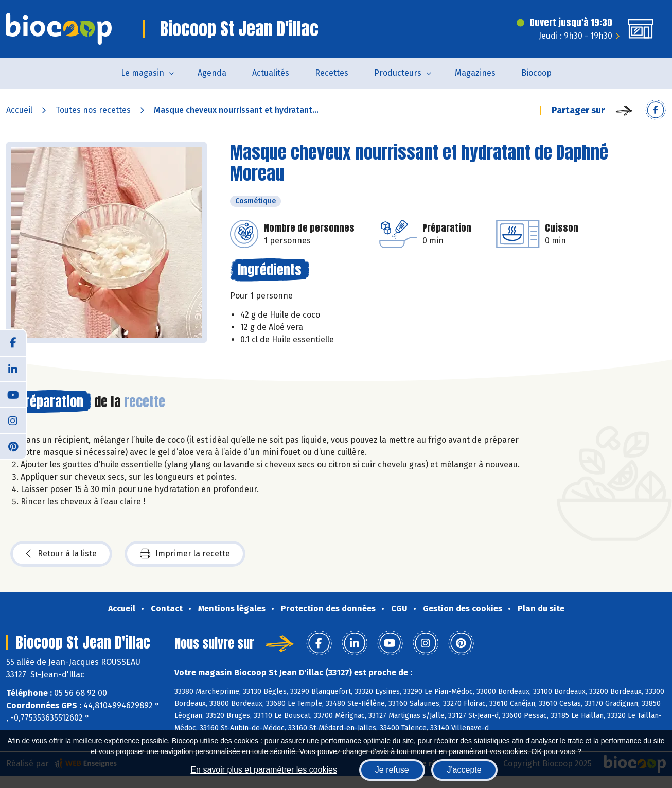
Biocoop (536, 73)
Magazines (475, 73)
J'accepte (464, 770)
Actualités (271, 73)
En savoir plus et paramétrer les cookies (264, 770)
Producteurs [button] (398, 73)
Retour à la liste (61, 554)
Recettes (332, 73)
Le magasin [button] (143, 73)
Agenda (212, 73)
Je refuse (392, 770)
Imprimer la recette (185, 554)
